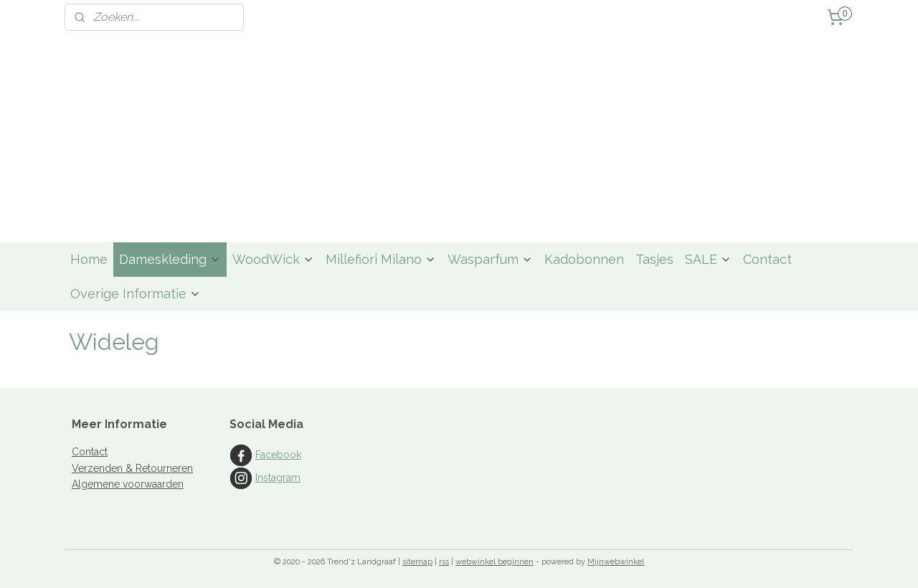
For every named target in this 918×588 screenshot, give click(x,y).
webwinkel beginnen (495, 562)
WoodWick (273, 259)
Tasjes (654, 259)
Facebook (278, 455)
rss (444, 562)
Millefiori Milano (381, 259)
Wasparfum (490, 259)
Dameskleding (170, 259)
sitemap (417, 562)
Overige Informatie (136, 294)
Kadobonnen (584, 259)
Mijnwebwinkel (616, 562)
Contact (767, 259)
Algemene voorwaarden (128, 484)
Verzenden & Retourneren (132, 468)
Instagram (278, 478)
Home (89, 259)
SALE (708, 259)
